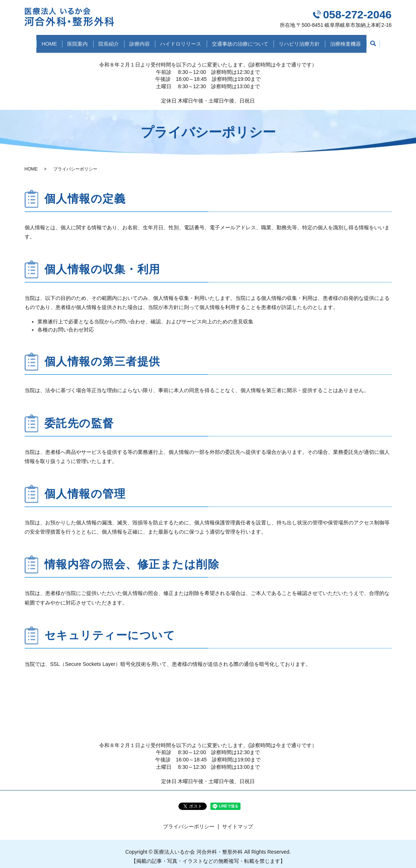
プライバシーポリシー (189, 821)
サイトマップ (238, 821)
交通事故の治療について (245, 41)
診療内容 (138, 41)
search (385, 42)
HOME (39, 41)
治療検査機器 (356, 41)
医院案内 (70, 41)
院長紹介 (104, 41)
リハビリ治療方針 (307, 41)
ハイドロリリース (182, 41)
